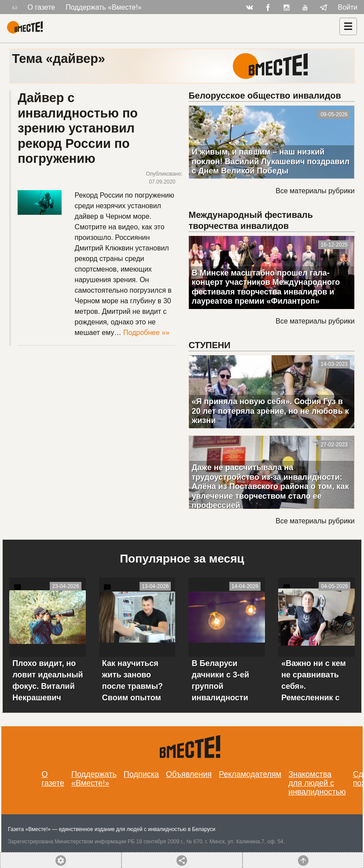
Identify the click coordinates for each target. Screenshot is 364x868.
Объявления (189, 774)
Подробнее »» (146, 333)
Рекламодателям (250, 774)
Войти (348, 7)
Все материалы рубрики (315, 191)
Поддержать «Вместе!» (104, 7)
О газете (42, 7)
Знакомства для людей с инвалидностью (317, 783)
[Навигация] (348, 26)
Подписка (141, 774)
